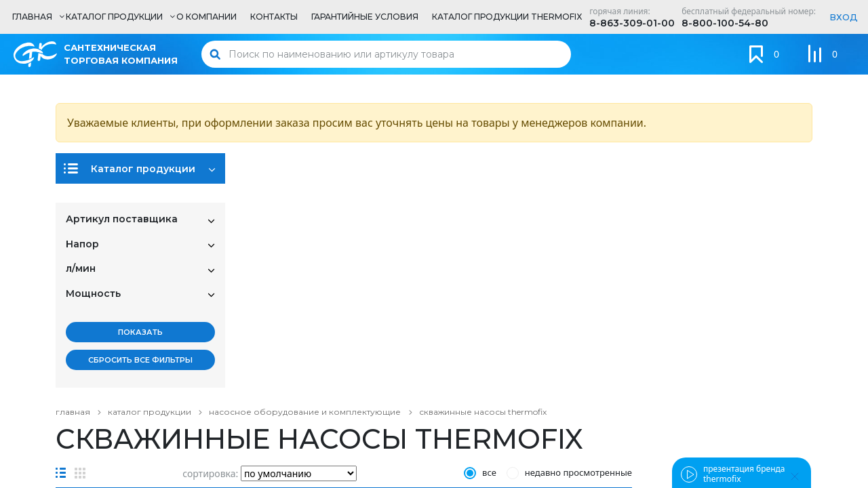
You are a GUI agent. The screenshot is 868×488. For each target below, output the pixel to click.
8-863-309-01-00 (632, 23)
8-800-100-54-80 (725, 23)
